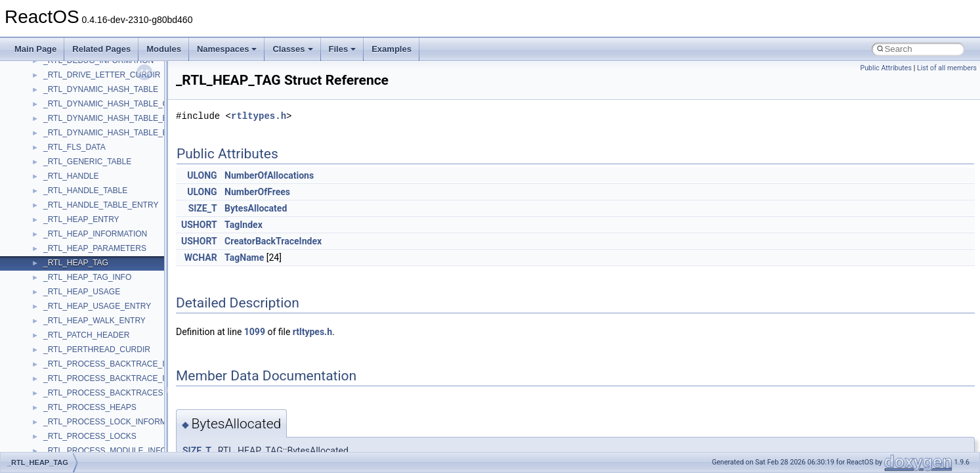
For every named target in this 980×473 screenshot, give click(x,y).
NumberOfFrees (257, 192)
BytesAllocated (256, 208)
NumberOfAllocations (269, 175)
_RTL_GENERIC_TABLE (87, 162)
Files (343, 49)
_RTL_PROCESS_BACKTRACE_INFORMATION (130, 364)
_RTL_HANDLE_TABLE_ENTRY (101, 205)
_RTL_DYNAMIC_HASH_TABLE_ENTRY (116, 118)
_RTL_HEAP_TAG (76, 263)
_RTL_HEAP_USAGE (82, 292)
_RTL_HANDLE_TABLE (85, 191)
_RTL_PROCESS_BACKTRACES (103, 393)
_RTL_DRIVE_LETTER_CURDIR (102, 75)
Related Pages (101, 49)
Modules (164, 49)
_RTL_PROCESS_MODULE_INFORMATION (123, 451)
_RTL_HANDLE (71, 176)
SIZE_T (203, 208)
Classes (292, 49)
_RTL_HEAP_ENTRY (81, 219)
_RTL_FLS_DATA (75, 147)
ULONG (202, 175)
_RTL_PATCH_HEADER (86, 335)
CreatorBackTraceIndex (273, 241)
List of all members (947, 68)
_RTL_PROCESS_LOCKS (90, 436)
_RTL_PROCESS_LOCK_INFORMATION (117, 422)
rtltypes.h (259, 116)
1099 (255, 332)
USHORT (199, 225)
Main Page (35, 49)
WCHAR (201, 258)
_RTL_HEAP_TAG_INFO (87, 277)
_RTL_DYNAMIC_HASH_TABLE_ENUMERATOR (131, 133)
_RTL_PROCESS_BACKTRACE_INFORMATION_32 (137, 378)
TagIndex (244, 225)
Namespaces (227, 49)
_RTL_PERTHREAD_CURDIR (97, 349)
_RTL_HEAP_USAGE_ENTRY (97, 306)
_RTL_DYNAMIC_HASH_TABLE (101, 89)
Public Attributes (886, 68)
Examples (392, 49)
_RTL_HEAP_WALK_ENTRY (95, 321)
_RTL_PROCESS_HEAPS (90, 407)
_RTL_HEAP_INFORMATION (95, 234)
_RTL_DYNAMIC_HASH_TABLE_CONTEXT (122, 104)
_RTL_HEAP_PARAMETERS (95, 248)
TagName (244, 258)
